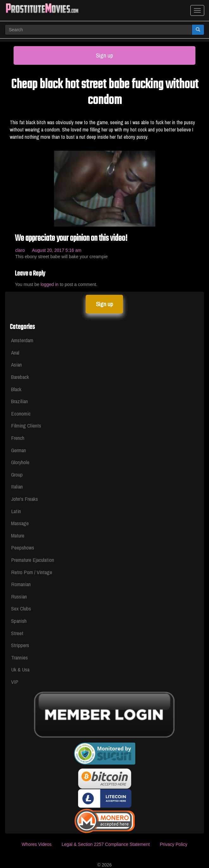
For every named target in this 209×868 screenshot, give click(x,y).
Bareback (20, 377)
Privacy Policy (173, 844)
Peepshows (23, 547)
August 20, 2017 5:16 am (57, 250)
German (18, 450)
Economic (21, 413)
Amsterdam (22, 340)
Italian (17, 486)
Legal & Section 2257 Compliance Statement (106, 844)
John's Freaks (25, 499)
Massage (20, 523)
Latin (16, 511)
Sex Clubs (21, 608)
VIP (15, 682)
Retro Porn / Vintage (32, 572)
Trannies (19, 657)
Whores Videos (37, 844)
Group (17, 474)
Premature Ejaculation (33, 560)
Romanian (21, 584)
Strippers (20, 645)
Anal (15, 352)
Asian (16, 364)
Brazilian (19, 401)
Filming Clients (26, 425)
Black (16, 389)
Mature (18, 535)
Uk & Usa (20, 669)
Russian (19, 596)
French (18, 438)
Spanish (19, 621)
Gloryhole (20, 462)
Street (17, 633)
